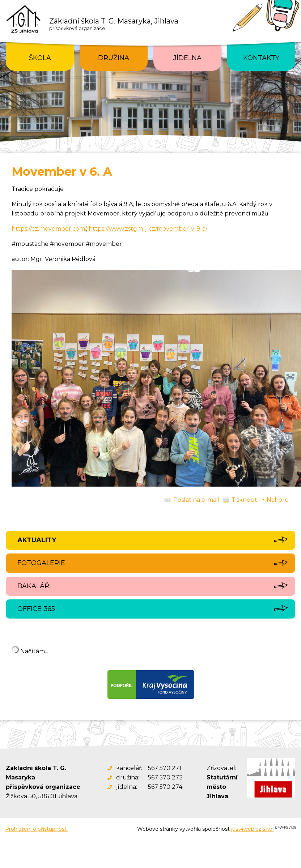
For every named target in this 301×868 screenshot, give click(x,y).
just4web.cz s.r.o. (252, 829)
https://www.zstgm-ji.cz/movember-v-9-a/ (148, 229)
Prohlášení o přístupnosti (36, 829)
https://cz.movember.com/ (49, 229)
